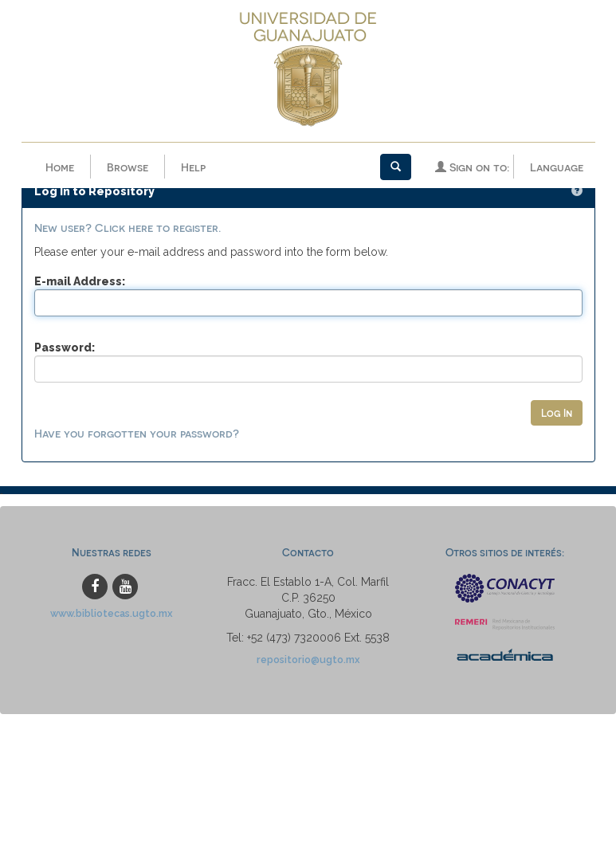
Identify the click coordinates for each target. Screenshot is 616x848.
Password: (65, 318)
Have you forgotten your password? (137, 404)
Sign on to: (472, 167)
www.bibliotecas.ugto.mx (112, 585)
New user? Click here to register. (128, 198)
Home (60, 167)
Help (193, 167)
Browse (128, 167)
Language (557, 167)
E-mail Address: (80, 252)
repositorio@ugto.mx (308, 631)
